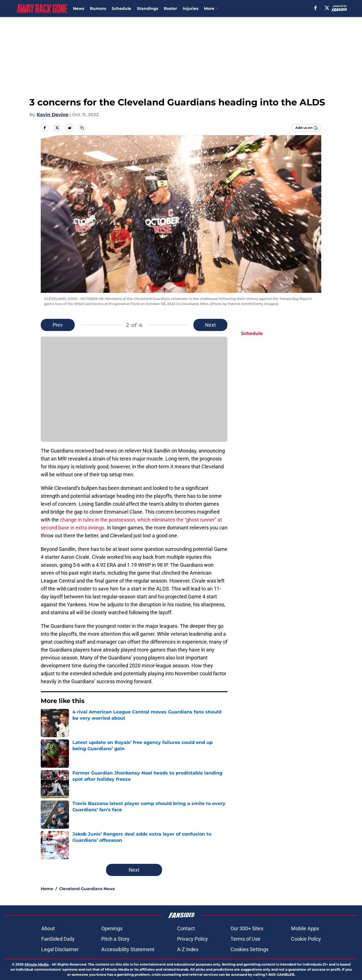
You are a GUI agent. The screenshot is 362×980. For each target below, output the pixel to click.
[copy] (82, 128)
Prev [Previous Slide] (58, 325)
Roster (170, 8)
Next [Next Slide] (210, 325)
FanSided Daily (58, 939)
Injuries (190, 8)
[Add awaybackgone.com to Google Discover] (306, 128)
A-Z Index (188, 949)
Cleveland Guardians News (87, 889)
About (48, 928)
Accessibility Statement (128, 949)
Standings (147, 8)
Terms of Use (245, 939)
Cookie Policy (306, 939)
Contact (186, 928)
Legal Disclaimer (60, 949)
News (79, 8)
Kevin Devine (53, 115)
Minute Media (37, 964)
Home (47, 889)
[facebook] (315, 8)
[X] (327, 8)
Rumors (98, 8)
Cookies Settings (249, 949)
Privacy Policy (192, 939)
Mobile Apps (305, 928)
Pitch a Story (115, 939)
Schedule (121, 8)
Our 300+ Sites (247, 928)
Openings (112, 928)
